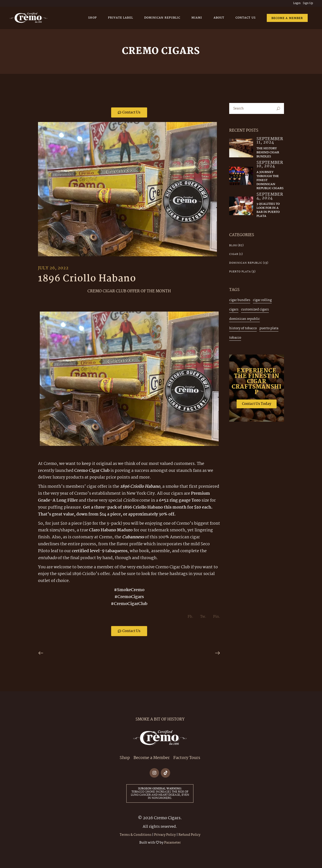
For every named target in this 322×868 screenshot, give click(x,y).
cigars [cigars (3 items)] (234, 310)
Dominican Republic (246, 263)
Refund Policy (189, 835)
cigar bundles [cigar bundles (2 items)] (240, 300)
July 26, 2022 (53, 268)
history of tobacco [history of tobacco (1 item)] (243, 328)
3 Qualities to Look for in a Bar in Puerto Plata (268, 210)
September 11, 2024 (270, 141)
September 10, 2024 (270, 165)
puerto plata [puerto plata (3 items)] (269, 328)
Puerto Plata (240, 272)
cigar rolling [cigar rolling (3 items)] (262, 300)
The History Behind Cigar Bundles (268, 152)
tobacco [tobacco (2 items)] (235, 338)
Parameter (172, 843)
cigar (234, 254)
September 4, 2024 (270, 196)
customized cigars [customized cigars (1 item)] (255, 310)
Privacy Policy (165, 835)
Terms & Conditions (136, 835)
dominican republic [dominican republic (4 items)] (245, 319)
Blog (233, 246)
